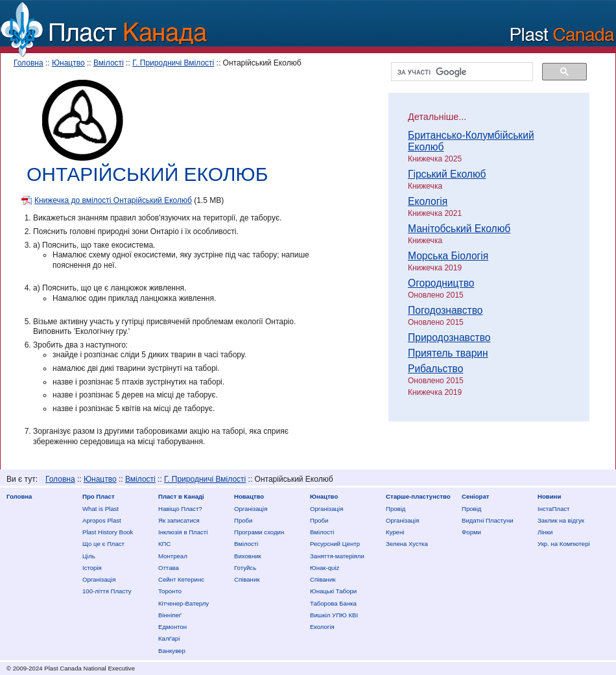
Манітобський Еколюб (459, 229)
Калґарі (169, 638)
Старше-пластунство (418, 496)
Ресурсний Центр (335, 544)
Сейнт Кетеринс (181, 579)
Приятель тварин (448, 353)
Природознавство (449, 337)
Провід (396, 509)
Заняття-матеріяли (337, 556)
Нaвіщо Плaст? (180, 509)
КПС (164, 544)
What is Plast (101, 509)
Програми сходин (259, 532)
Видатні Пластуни (488, 520)
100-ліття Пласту (107, 591)
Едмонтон (172, 627)
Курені (395, 532)
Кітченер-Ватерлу (184, 603)
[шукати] (461, 72)
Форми (471, 532)
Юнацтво (68, 63)
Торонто (170, 591)
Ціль (89, 556)
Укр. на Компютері (564, 544)
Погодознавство (445, 310)
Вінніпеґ (170, 615)
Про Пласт (99, 496)
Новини (549, 496)
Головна (29, 63)
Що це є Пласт (103, 544)
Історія (92, 568)
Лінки (545, 532)
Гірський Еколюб (447, 174)
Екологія (428, 201)
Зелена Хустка (407, 544)
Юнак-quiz (325, 568)
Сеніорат (475, 496)
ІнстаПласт (553, 509)
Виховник (248, 556)
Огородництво (441, 283)
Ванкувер (172, 651)
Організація (99, 579)
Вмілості (109, 63)
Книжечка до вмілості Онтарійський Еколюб (113, 200)
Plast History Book (108, 532)
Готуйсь (245, 568)
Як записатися (179, 520)
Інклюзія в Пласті (183, 532)
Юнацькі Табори (333, 591)
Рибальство (435, 369)
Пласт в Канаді (181, 496)
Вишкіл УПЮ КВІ (334, 615)
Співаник (247, 579)
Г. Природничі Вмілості (173, 63)
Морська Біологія (448, 256)
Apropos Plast (102, 520)
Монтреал (173, 556)
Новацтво (249, 496)
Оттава (169, 568)
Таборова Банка (333, 603)
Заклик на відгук (561, 520)
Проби (243, 520)
